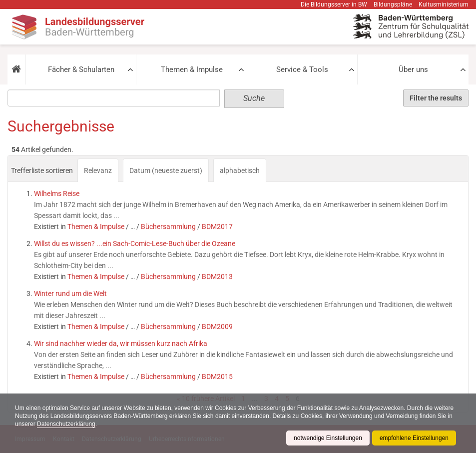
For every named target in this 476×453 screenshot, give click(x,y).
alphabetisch (240, 170)
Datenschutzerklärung (66, 424)
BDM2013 (217, 276)
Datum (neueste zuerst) (166, 170)
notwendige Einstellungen (328, 438)
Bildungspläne (393, 4)
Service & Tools (302, 69)
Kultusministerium (444, 4)
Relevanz (98, 170)
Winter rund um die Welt (70, 293)
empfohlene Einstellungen (414, 438)
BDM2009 (217, 326)
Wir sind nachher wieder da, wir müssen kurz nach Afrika (121, 343)
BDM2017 (217, 226)
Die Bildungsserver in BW (334, 4)
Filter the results (436, 98)
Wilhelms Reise (57, 193)
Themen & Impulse (192, 69)
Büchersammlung (168, 226)
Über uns (413, 69)
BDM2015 (217, 376)
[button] (16, 69)
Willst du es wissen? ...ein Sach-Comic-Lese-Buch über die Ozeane (135, 243)
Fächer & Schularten (81, 69)
